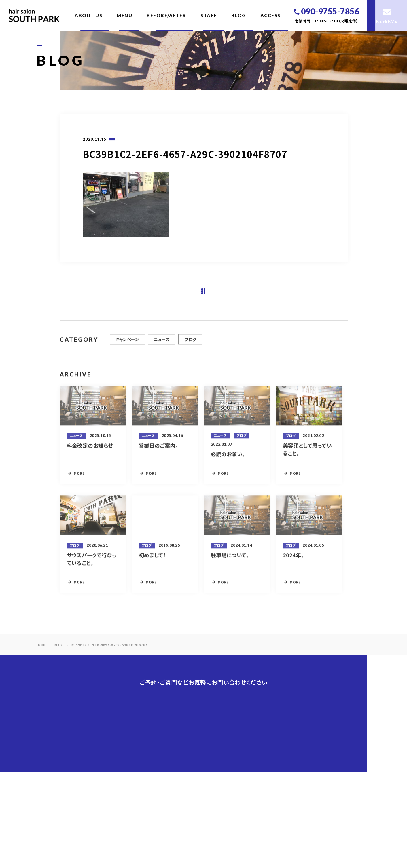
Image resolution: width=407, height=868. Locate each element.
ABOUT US (88, 15)
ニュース (162, 342)
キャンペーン (127, 342)
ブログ (190, 342)
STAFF (209, 15)
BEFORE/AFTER (166, 15)
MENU (124, 15)
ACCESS (270, 15)
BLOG (239, 15)
